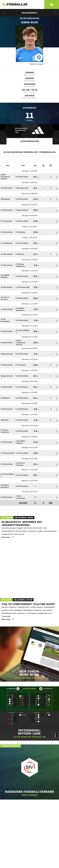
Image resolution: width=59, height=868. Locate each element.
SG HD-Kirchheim (30, 18)
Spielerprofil (29, 13)
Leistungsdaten (30, 141)
